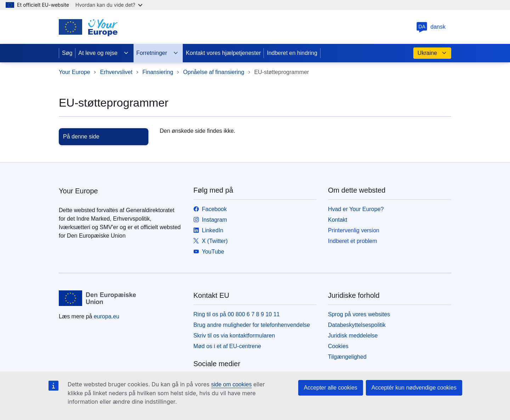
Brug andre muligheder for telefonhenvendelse (252, 325)
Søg (67, 53)
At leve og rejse (103, 53)
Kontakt (338, 220)
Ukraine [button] (432, 53)
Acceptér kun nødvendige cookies (414, 388)
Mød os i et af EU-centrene (227, 346)
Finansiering (158, 72)
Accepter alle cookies (331, 388)
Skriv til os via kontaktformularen (234, 336)
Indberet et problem (353, 241)
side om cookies (231, 384)
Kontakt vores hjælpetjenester (223, 53)
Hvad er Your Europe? (356, 209)
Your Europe (74, 72)
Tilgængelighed (347, 357)
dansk (431, 27)
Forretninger (157, 53)
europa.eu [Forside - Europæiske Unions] (107, 316)
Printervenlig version (354, 230)
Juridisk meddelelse (353, 336)
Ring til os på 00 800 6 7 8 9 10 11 (237, 314)
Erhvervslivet (116, 72)
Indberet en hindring (292, 53)
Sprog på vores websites (359, 314)
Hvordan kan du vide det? (109, 5)
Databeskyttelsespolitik (357, 325)
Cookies (338, 346)
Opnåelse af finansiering (214, 72)
